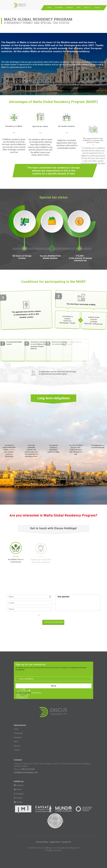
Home (49, 5)
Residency (70, 5)
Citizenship (59, 5)
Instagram (19, 791)
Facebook (19, 783)
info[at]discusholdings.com (26, 770)
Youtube (18, 800)
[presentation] (21, 620)
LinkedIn (18, 796)
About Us (87, 5)
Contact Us (66, 839)
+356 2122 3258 (27, 767)
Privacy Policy (64, 613)
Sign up (53, 684)
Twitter (18, 787)
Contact (97, 5)
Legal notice (55, 839)
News (79, 5)
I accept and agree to (54, 613)
